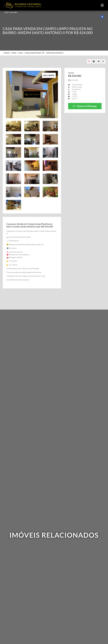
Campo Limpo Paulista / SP (34, 53)
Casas (21, 53)
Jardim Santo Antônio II (55, 53)
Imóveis (7, 53)
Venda (14, 53)
